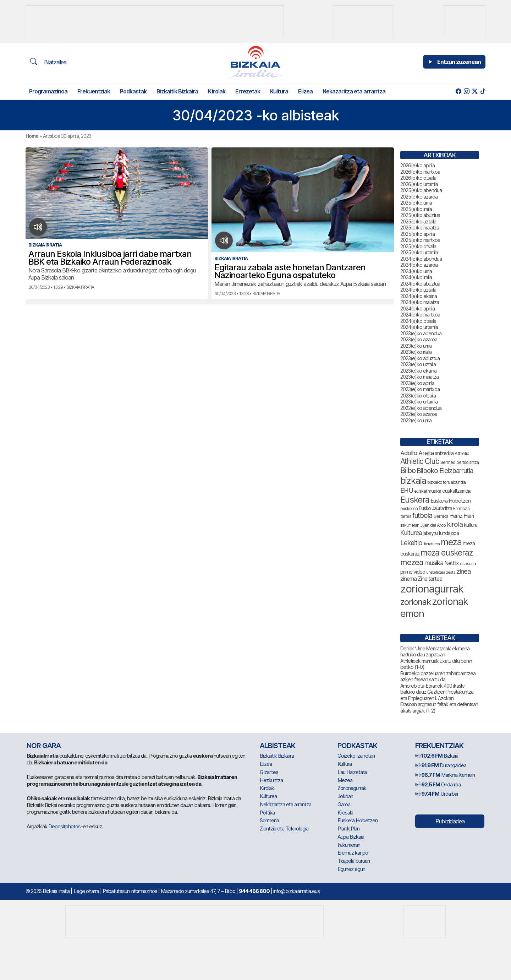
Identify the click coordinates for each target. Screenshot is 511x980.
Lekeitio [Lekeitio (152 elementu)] (411, 543)
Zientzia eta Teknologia (284, 829)
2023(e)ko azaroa (419, 339)
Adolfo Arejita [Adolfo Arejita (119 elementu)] (417, 453)
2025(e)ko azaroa (419, 197)
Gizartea (269, 772)
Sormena (269, 820)
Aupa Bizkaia (351, 837)
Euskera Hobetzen (358, 820)
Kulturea (268, 796)
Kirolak (217, 91)
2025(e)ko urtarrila (419, 252)
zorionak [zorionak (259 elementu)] (416, 602)
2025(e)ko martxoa (420, 240)
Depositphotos (64, 826)
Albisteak (278, 746)
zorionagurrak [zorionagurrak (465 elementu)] (432, 589)
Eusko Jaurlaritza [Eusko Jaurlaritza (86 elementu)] (435, 508)
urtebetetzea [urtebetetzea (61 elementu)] (436, 572)
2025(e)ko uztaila (418, 221)
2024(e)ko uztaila (418, 290)
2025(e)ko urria (416, 203)
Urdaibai (436, 794)
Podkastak (133, 91)
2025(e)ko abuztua (420, 215)
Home (32, 136)
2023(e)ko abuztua (420, 358)
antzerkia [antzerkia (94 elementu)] (444, 453)
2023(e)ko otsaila (418, 396)
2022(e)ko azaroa (419, 414)
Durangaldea (441, 765)
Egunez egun (351, 869)
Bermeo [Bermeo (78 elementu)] (448, 462)
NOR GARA (44, 746)
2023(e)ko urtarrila (419, 402)
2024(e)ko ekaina (419, 296)
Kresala (345, 813)
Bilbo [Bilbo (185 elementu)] (408, 470)
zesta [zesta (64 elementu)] (451, 572)
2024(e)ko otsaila (418, 321)
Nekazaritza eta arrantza (354, 91)
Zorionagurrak (352, 788)
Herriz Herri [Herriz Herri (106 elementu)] (461, 516)
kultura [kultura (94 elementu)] (471, 525)
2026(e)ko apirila (417, 165)
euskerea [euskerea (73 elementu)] (409, 508)
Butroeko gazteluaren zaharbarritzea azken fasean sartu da (438, 676)
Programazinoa (48, 91)
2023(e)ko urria (416, 346)
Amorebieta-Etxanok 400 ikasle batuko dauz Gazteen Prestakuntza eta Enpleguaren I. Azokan (437, 692)
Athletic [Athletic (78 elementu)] (462, 453)
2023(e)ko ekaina (418, 371)
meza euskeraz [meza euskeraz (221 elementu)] (447, 553)
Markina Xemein (445, 775)
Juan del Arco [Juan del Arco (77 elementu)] (433, 525)
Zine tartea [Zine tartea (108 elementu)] (430, 579)
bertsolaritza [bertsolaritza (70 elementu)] (468, 462)
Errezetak (248, 91)
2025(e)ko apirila (417, 234)
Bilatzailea (48, 62)
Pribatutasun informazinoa (130, 891)
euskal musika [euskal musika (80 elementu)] (428, 491)
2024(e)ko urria (416, 271)
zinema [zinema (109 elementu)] (408, 579)
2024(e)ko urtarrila (419, 327)
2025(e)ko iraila (416, 209)
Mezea (345, 780)
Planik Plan (348, 829)
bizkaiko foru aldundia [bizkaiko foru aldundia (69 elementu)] (446, 482)
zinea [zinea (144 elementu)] (463, 571)
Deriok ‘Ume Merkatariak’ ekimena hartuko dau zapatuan (435, 652)
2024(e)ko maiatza (420, 302)
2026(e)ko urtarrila (419, 184)
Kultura (279, 91)
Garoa (344, 804)
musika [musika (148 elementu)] (434, 563)
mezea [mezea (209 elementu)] (412, 562)
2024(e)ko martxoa (420, 315)
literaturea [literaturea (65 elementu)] (432, 544)
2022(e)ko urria (416, 420)
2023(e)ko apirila (417, 383)
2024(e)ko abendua (421, 259)
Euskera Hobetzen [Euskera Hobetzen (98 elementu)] (450, 501)
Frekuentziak (94, 91)
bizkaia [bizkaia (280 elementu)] (413, 481)
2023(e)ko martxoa (420, 389)
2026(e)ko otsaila (418, 178)
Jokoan (345, 796)
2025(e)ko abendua (421, 190)
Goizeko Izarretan (356, 756)
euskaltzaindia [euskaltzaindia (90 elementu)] (457, 491)
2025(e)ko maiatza (420, 228)
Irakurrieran (349, 845)
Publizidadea (450, 821)
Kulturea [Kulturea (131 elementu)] (411, 533)
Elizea (305, 91)
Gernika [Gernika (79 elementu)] (441, 516)
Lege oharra (86, 891)
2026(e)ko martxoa (420, 172)
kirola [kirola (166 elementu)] (455, 524)
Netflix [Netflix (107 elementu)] (452, 563)
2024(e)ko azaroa (419, 265)
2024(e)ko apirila (417, 308)
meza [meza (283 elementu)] (451, 542)
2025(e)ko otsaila (418, 246)
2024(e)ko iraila (416, 277)
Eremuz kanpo (353, 853)
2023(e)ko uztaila (418, 364)
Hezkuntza (271, 780)
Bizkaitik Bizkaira (177, 91)
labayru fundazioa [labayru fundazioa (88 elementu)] (441, 533)
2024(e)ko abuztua (420, 284)
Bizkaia (437, 756)
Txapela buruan (354, 861)
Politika (267, 813)
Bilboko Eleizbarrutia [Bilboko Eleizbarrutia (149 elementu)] (445, 471)
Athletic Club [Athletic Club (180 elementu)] (420, 461)
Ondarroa (438, 784)
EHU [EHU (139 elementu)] (407, 490)
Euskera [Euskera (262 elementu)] (415, 500)
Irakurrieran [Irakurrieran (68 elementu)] (410, 525)
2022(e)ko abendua (421, 408)
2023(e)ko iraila (416, 352)
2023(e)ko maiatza (419, 377)
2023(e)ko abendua (421, 333)
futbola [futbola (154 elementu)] (422, 515)
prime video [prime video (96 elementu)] (413, 572)
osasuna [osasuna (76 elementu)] (468, 564)
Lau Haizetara (352, 772)
